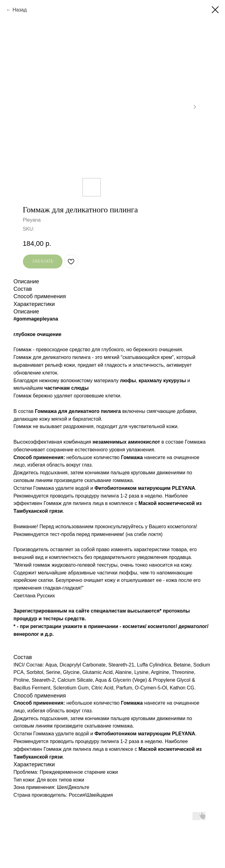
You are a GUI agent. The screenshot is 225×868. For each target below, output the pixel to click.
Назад (19, 10)
